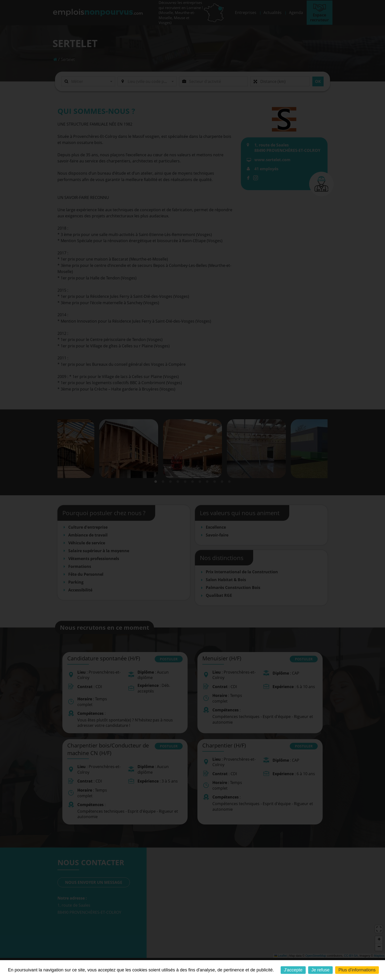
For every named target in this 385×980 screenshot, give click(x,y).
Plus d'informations (357, 970)
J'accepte (293, 970)
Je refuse (320, 970)
